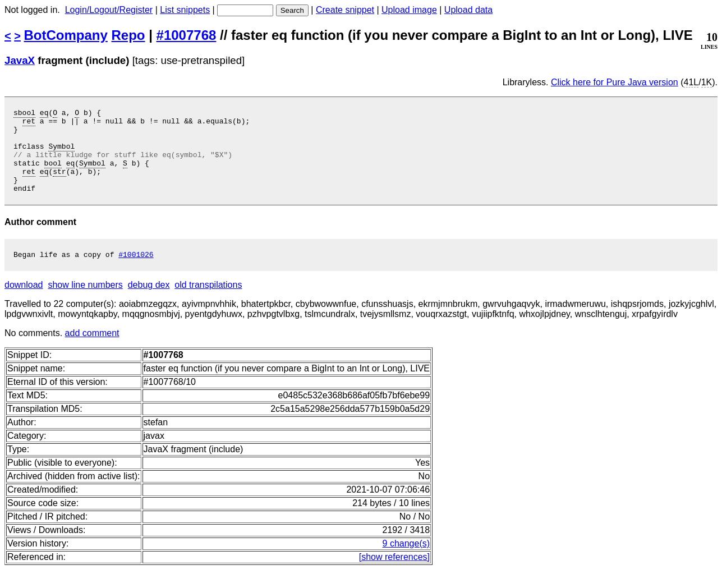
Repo (128, 35)
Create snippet (345, 10)
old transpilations (208, 303)
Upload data (468, 10)
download (24, 303)
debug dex (149, 303)
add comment (92, 352)
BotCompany (66, 35)
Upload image (409, 10)
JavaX (20, 60)
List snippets (185, 10)
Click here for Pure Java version (615, 82)
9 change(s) (406, 562)
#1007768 (187, 35)
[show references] (394, 575)
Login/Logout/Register (109, 10)
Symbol (61, 154)
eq (44, 114)
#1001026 (136, 273)
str (59, 185)
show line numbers (85, 303)
